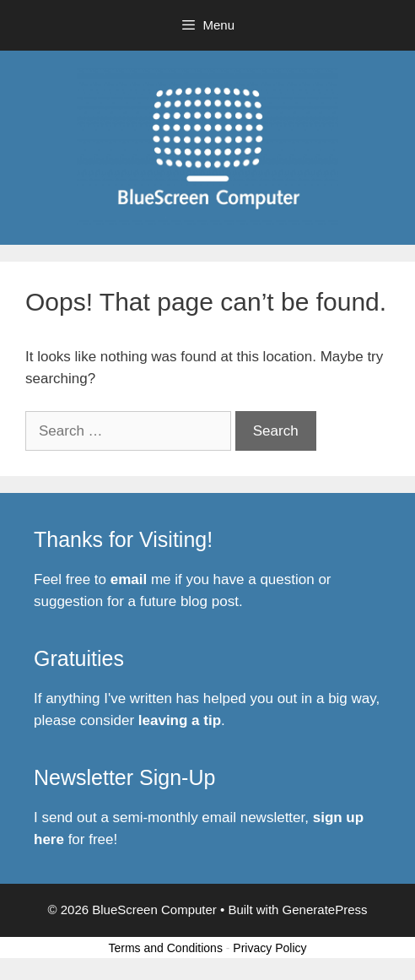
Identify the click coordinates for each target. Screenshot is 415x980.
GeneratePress (325, 910)
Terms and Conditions (166, 948)
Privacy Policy (269, 948)
